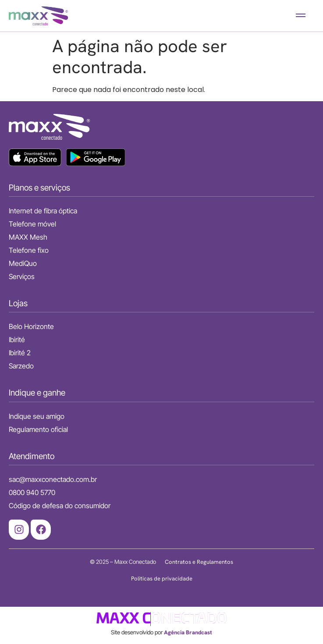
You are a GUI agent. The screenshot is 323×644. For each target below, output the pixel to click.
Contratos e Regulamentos (199, 562)
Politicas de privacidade (162, 579)
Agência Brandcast (188, 632)
